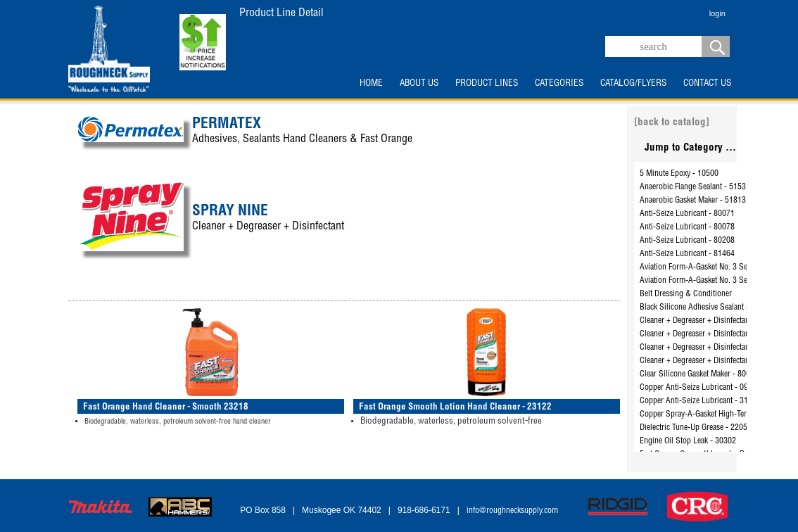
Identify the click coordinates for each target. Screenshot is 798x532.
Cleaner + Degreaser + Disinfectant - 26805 (710, 334)
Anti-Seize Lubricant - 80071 (687, 214)
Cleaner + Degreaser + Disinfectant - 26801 (710, 321)
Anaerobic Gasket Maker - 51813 (693, 201)
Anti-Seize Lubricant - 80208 (687, 241)
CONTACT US (707, 84)
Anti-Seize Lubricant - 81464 (687, 254)
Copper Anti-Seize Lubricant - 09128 (700, 388)
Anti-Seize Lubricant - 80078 (687, 227)
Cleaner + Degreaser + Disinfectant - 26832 (710, 361)
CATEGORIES (559, 84)
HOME (371, 84)
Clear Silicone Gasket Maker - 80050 (699, 374)
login (717, 13)
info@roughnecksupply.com (512, 511)
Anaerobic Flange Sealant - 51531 (695, 187)
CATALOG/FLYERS (633, 84)
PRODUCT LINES (487, 84)
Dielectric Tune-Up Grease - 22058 (696, 428)
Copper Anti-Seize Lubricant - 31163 (700, 401)
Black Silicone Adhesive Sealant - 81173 (706, 308)
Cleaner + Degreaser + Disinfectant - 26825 (710, 348)
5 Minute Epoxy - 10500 (679, 174)
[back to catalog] (672, 123)
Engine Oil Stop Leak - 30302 (688, 441)
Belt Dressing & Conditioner (686, 294)
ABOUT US (419, 84)
